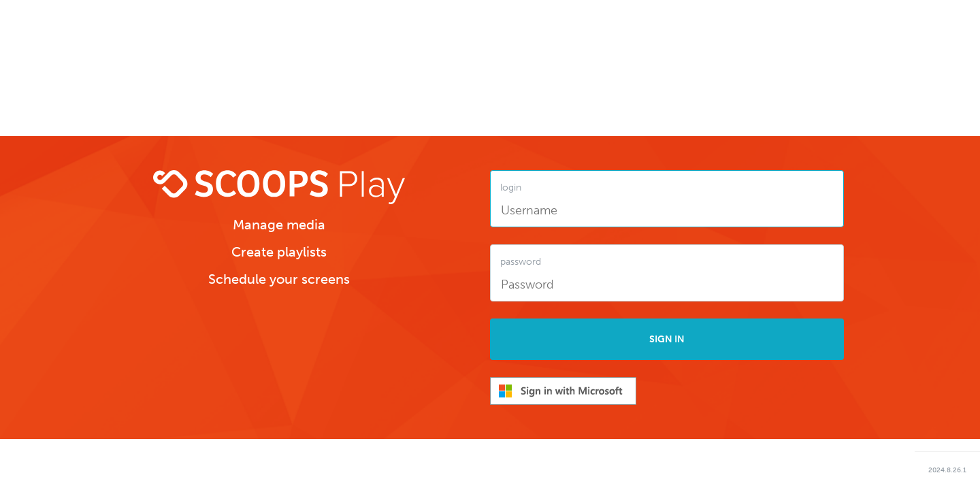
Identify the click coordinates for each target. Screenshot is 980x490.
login (511, 187)
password (521, 262)
